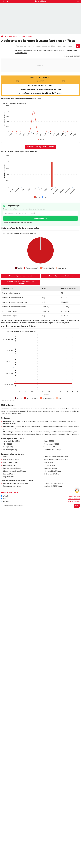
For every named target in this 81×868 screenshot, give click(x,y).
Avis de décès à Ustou (11, 460)
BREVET (40, 81)
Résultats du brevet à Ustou (53, 483)
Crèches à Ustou (49, 465)
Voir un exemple (74, 496)
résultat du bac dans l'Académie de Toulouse (42, 89)
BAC (18, 81)
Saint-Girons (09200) (51, 447)
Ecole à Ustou (48, 462)
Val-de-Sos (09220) (10, 450)
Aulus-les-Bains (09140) (12, 441)
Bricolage (5, 502)
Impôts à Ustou (9, 477)
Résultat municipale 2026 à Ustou (15, 483)
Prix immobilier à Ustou (52, 471)
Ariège (30, 36)
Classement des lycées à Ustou (14, 471)
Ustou (5, 457)
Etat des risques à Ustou (12, 468)
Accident (13, 36)
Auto (7, 36)
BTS (64, 81)
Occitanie (22, 36)
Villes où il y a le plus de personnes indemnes (21, 283)
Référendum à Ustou (51, 474)
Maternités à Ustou (50, 468)
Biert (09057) (58, 50)
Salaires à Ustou (9, 474)
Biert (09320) (8, 447)
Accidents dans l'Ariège (52, 450)
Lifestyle (5, 496)
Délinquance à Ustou (11, 462)
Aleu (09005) (47, 50)
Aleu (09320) (8, 444)
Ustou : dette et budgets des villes (56, 460)
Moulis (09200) (49, 441)
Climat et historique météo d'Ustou (56, 457)
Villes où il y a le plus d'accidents (41, 147)
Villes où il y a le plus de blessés (60, 276)
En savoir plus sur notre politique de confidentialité (18, 223)
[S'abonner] (40, 506)
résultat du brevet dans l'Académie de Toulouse (42, 93)
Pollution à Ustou (9, 465)
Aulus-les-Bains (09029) (32, 50)
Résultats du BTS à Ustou (53, 486)
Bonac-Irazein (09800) (51, 444)
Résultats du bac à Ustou (12, 486)
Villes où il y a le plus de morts (21, 276)
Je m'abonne (39, 218)
